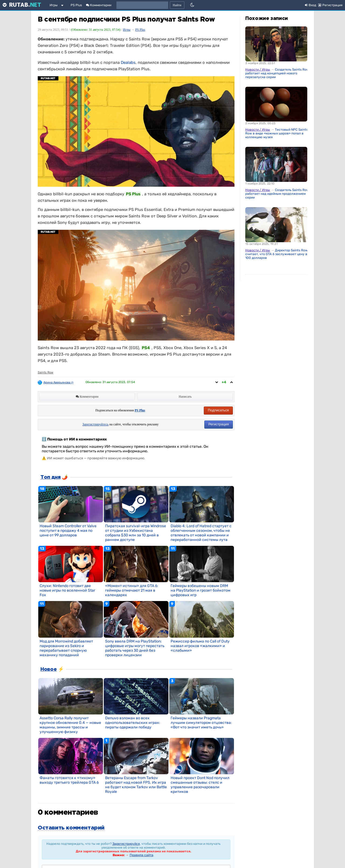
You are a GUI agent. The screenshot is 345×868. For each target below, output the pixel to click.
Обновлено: (110, 382)
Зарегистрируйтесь (96, 424)
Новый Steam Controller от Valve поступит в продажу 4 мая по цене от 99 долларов (68, 531)
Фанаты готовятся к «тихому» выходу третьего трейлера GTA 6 (69, 780)
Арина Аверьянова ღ (58, 382)
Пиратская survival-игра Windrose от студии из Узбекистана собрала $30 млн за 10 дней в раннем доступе (136, 533)
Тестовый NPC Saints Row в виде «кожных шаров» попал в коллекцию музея (277, 133)
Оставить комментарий (71, 828)
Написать (185, 397)
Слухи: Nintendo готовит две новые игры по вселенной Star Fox (67, 590)
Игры (54, 5)
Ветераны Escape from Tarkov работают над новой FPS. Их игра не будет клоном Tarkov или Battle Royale (136, 785)
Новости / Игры (258, 70)
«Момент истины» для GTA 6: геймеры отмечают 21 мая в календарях (132, 590)
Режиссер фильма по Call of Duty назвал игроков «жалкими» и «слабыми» (200, 646)
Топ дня (50, 477)
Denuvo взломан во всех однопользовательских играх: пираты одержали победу (133, 723)
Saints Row (46, 372)
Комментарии (99, 5)
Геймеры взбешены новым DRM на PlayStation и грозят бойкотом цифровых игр (201, 590)
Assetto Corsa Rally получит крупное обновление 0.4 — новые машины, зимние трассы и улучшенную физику (70, 725)
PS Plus (76, 5)
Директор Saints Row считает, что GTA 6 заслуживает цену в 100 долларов (277, 254)
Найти (177, 5)
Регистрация (219, 424)
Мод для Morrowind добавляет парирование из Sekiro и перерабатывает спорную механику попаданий (66, 648)
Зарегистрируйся (126, 844)
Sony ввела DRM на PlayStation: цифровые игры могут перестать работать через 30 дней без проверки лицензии (135, 648)
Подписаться (218, 410)
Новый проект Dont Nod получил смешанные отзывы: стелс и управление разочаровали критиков (200, 785)
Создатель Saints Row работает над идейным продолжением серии (277, 194)
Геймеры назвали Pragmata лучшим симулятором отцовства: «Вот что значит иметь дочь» (201, 723)
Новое (49, 669)
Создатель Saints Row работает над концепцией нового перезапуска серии (277, 73)
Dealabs (128, 63)
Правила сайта (142, 855)
